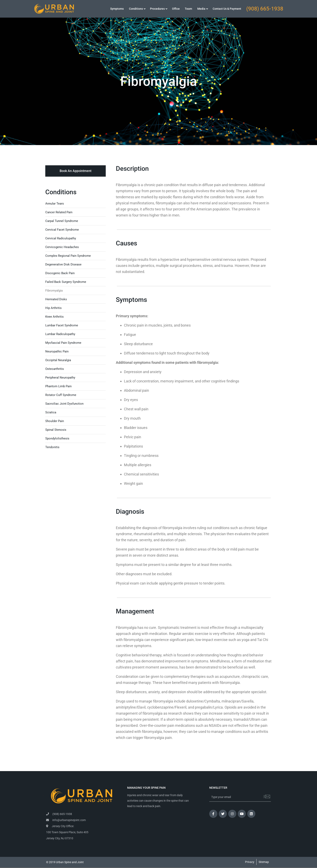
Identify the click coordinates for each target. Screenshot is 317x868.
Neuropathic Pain (57, 351)
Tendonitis (52, 447)
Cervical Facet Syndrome (62, 230)
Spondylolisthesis (57, 438)
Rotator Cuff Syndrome (61, 395)
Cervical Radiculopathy (61, 238)
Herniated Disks (56, 299)
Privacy (250, 862)
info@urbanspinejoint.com (66, 820)
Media (201, 9)
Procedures (157, 9)
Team (188, 9)
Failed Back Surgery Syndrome (66, 282)
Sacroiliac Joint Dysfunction (64, 404)
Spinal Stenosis (56, 430)
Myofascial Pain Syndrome (63, 343)
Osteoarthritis (55, 369)
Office (176, 9)
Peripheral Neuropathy (60, 378)
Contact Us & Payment (227, 9)
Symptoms (117, 9)
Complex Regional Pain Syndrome (68, 256)
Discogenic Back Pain (60, 273)
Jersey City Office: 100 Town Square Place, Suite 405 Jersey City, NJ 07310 (67, 832)
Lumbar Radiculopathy (60, 334)
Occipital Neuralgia (58, 360)
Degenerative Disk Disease (63, 264)
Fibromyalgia (54, 291)
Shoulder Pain (55, 421)
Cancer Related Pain (59, 212)
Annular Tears (55, 204)
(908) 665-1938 (265, 9)
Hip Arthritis (53, 308)
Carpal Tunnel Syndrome (62, 221)
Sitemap (264, 862)
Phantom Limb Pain (58, 386)
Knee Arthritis (54, 317)
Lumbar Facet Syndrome (62, 325)
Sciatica (51, 412)
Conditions (136, 9)
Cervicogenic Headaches (62, 247)
